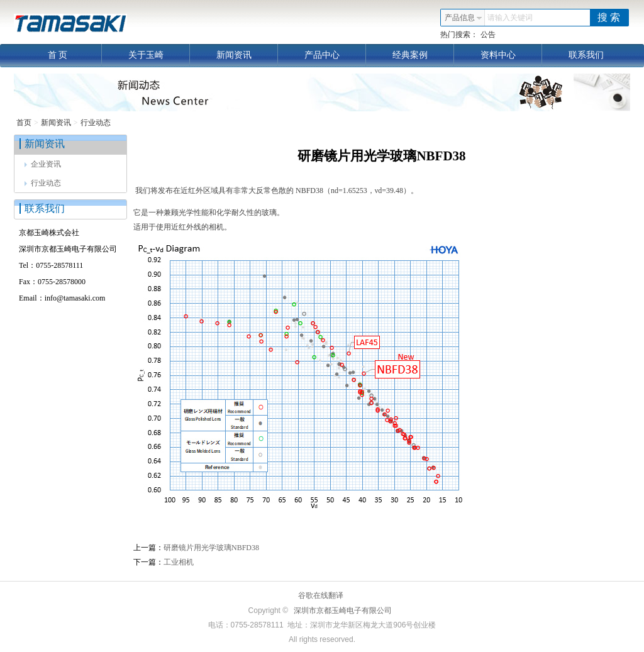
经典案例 (424, 55)
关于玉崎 (159, 55)
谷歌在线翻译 (321, 595)
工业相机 (179, 562)
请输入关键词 (510, 18)
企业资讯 (43, 164)
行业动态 (96, 123)
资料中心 (512, 55)
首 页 (75, 55)
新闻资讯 (247, 55)
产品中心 (336, 55)
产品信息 (464, 18)
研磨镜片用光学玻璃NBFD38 (211, 548)
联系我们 (586, 55)
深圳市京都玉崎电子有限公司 (343, 611)
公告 (488, 35)
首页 (24, 123)
